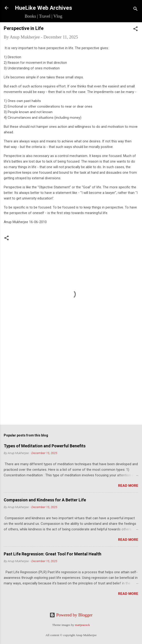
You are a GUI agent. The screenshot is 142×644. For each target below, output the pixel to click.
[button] (135, 29)
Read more (128, 486)
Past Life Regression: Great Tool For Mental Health (53, 554)
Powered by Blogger (71, 615)
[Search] (135, 9)
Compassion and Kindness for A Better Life (45, 500)
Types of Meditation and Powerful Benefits (45, 446)
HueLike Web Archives (43, 8)
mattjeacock (82, 625)
